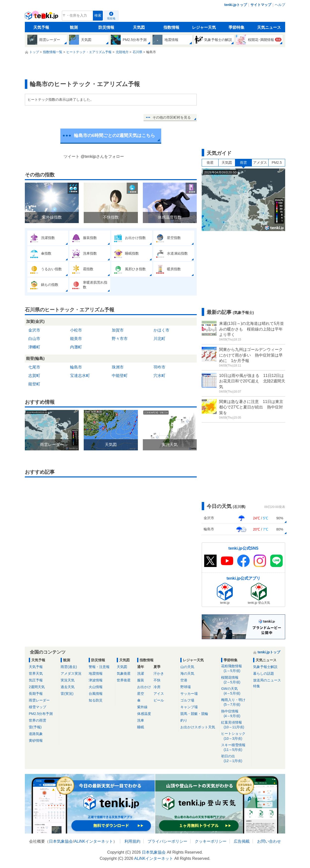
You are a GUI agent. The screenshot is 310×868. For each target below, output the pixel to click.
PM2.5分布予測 (41, 714)
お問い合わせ (269, 841)
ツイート (72, 156)
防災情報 (106, 27)
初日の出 (235, 759)
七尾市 (34, 367)
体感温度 (144, 714)
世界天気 (36, 673)
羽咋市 (159, 367)
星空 (141, 694)
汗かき (159, 673)
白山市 (34, 339)
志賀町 (34, 376)
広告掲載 (242, 841)
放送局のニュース (267, 680)
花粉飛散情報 (235, 669)
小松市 (76, 330)
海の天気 (187, 673)
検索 (98, 16)
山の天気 (187, 667)
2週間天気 (37, 687)
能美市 (76, 339)
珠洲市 (118, 367)
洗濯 (141, 673)
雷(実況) (67, 694)
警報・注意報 (99, 667)
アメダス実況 (71, 673)
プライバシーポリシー (167, 841)
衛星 (210, 163)
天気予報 (41, 27)
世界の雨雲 (38, 720)
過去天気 (68, 687)
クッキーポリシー (211, 841)
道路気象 (36, 734)
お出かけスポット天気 (198, 727)
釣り (184, 720)
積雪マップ (38, 707)
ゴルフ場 (187, 700)
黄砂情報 (36, 740)
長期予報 (36, 694)
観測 (74, 27)
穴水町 (159, 376)
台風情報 (96, 694)
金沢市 (34, 330)
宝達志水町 (80, 376)
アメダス (260, 163)
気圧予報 (36, 680)
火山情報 (96, 687)
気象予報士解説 (265, 667)
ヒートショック (235, 736)
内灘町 (76, 347)
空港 (184, 680)
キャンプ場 (189, 707)
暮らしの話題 (264, 673)
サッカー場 (189, 694)
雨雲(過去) (69, 667)
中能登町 (120, 376)
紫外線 (142, 707)
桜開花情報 (235, 680)
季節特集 (236, 27)
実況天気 (68, 680)
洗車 (141, 720)
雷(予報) (35, 727)
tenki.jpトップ (236, 5)
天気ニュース (269, 27)
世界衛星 (124, 680)
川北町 (159, 339)
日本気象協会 (61, 841)
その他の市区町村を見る (172, 117)
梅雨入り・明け (235, 702)
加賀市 (118, 330)
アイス (159, 694)
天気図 (139, 27)
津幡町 (34, 347)
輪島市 (76, 367)
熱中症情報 (235, 714)
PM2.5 (277, 163)
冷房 (157, 687)
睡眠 (141, 727)
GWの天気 (235, 691)
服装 (141, 680)
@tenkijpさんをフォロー (102, 156)
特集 (257, 686)
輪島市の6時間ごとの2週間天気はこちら (115, 135)
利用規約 (132, 841)
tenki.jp (42, 17)
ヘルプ (280, 5)
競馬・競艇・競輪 (194, 714)
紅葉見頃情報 (235, 725)
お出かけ (144, 687)
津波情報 (96, 680)
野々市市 (120, 339)
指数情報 (171, 27)
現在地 (111, 18)
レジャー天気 (204, 27)
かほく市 (161, 330)
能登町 (34, 384)
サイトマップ (261, 5)
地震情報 (96, 673)
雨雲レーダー (39, 700)
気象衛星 (124, 673)
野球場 (186, 687)
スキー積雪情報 (235, 748)
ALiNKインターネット (94, 841)
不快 (157, 680)
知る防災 (96, 700)
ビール (159, 700)
